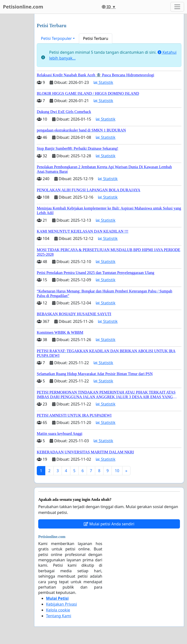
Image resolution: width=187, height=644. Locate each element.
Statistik (103, 82)
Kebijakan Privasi (61, 604)
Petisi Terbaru (96, 38)
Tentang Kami (59, 616)
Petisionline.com (23, 7)
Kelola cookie (58, 610)
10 (117, 471)
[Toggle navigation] (177, 7)
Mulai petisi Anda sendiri (109, 524)
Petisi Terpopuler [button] (56, 38)
